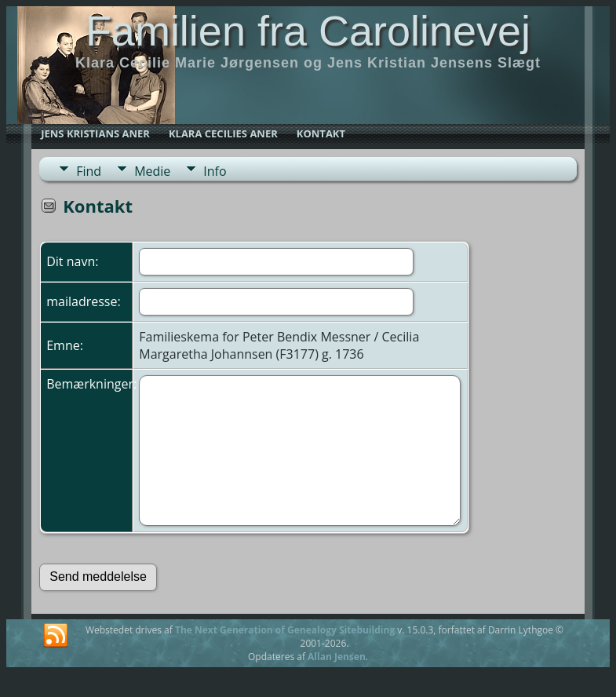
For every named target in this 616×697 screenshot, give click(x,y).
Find (89, 171)
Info (215, 171)
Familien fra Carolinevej (308, 31)
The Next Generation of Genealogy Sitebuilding (285, 630)
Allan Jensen (337, 657)
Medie (152, 171)
